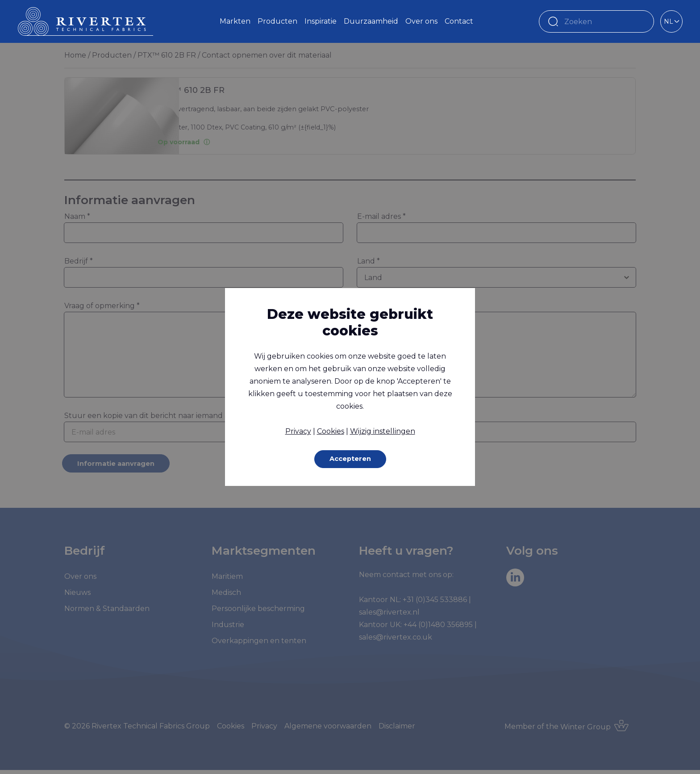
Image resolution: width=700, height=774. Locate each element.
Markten (235, 21)
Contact (459, 21)
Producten (277, 21)
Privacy (298, 430)
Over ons (421, 21)
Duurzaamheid (371, 21)
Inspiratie (321, 21)
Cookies (331, 430)
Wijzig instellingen (383, 430)
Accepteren (350, 459)
